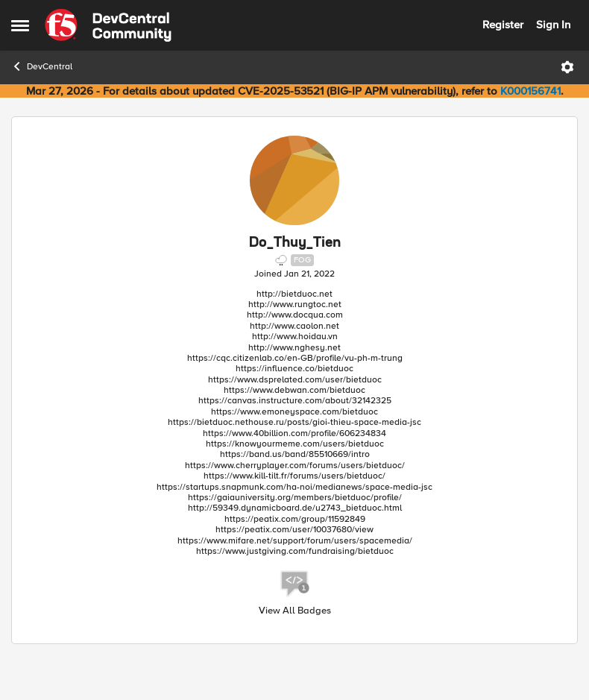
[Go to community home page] (108, 25)
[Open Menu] (567, 67)
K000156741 (530, 91)
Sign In (553, 25)
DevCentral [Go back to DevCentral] (42, 66)
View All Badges (295, 611)
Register (503, 25)
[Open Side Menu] (20, 25)
